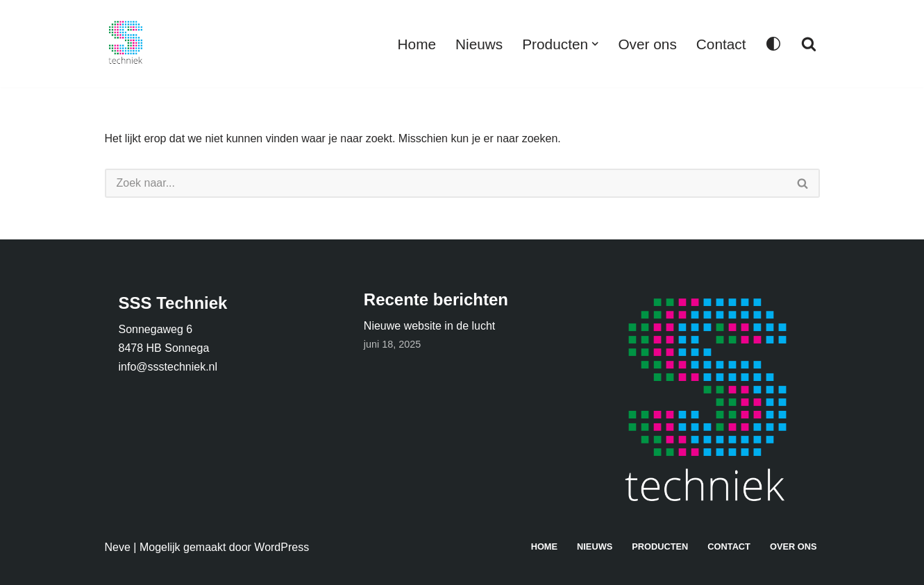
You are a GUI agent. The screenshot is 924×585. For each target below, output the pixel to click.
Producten (660, 546)
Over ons (647, 44)
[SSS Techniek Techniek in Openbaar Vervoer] (126, 44)
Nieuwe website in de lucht (429, 326)
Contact (721, 44)
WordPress (282, 547)
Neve (118, 547)
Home (417, 44)
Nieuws (479, 44)
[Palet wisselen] (773, 44)
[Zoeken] (809, 44)
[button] (595, 44)
